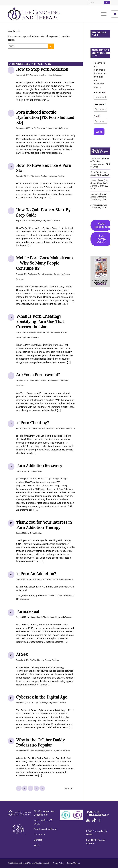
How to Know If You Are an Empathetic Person (100, 183)
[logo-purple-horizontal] (34, 14)
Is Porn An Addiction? (36, 574)
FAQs (37, 845)
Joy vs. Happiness (99, 205)
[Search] (99, 2)
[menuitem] (105, 14)
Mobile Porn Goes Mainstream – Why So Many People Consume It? (44, 263)
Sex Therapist (55, 274)
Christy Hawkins (36, 471)
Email (97, 116)
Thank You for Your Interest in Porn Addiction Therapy (44, 525)
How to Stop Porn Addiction (42, 69)
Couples (33, 332)
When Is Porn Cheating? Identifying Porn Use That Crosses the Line (40, 322)
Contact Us (39, 834)
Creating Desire (37, 274)
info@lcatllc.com (49, 829)
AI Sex (22, 654)
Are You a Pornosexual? (38, 375)
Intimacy (37, 176)
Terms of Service (73, 863)
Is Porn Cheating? (33, 423)
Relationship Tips (43, 332)
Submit (99, 132)
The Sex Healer (39, 128)
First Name (100, 92)
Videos (48, 128)
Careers (38, 840)
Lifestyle (42, 75)
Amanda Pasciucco (56, 75)
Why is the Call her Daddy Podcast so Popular (40, 743)
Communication (40, 751)
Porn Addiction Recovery (39, 466)
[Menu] (103, 14)
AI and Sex (37, 660)
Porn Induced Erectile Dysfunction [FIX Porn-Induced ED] (45, 117)
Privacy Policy (58, 863)
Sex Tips (44, 176)
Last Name (99, 104)
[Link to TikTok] (95, 820)
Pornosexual (28, 612)
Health (35, 75)
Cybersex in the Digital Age (42, 697)
